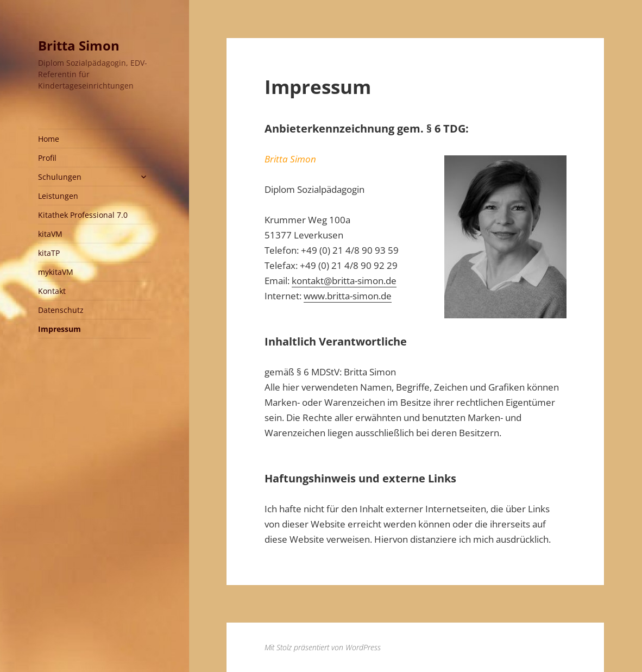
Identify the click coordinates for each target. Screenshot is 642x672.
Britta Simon (79, 45)
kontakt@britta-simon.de (344, 281)
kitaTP (49, 253)
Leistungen (58, 196)
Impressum (59, 329)
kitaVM (50, 234)
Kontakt (52, 291)
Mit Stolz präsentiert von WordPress (323, 647)
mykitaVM (56, 272)
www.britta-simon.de (348, 296)
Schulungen (60, 177)
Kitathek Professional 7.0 (83, 215)
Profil (47, 158)
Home (49, 139)
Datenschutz (61, 310)
